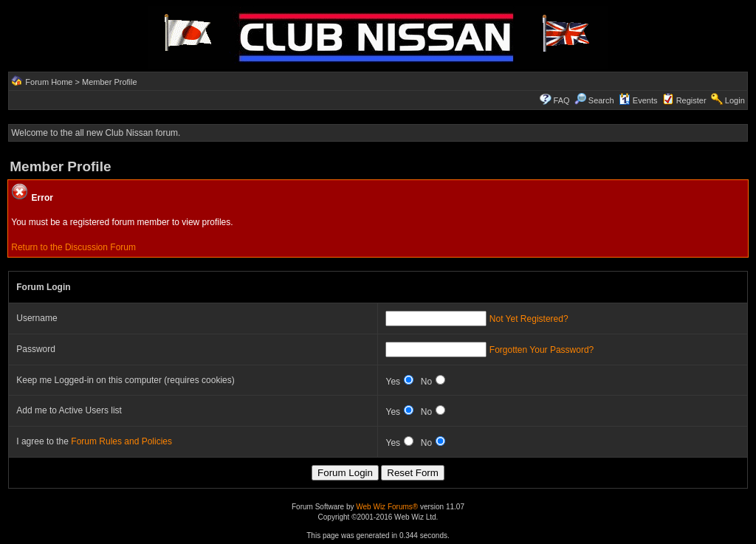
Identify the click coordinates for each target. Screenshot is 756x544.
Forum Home (49, 82)
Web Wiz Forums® (387, 507)
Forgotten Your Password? (542, 350)
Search (594, 100)
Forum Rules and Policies (121, 441)
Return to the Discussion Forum (73, 247)
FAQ (562, 100)
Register (691, 100)
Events (638, 100)
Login (735, 100)
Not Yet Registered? (529, 319)
